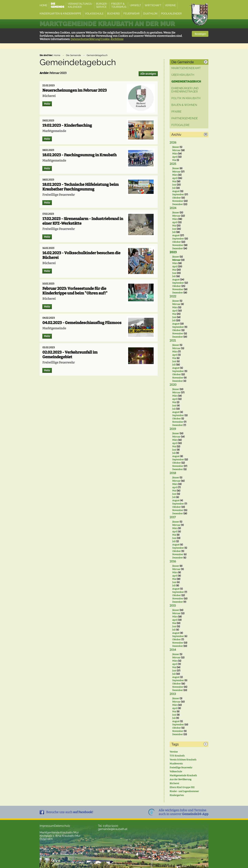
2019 (173, 429)
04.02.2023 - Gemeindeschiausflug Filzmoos (82, 323)
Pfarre (176, 112)
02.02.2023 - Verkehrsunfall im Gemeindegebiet (70, 355)
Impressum (47, 826)
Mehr (47, 104)
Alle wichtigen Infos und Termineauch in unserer (184, 812)
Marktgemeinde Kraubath (183, 775)
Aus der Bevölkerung (180, 779)
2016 (173, 561)
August (176, 191)
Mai (174, 160)
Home (57, 55)
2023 (173, 252)
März (175, 154)
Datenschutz (62, 826)
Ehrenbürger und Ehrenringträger (185, 90)
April (175, 157)
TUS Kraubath (177, 756)
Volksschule (176, 771)
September (178, 194)
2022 (173, 296)
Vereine (174, 752)
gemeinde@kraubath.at (113, 829)
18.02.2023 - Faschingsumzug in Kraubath (79, 155)
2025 (173, 164)
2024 (173, 208)
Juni (174, 185)
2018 (173, 473)
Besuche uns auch (70, 812)
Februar (176, 150)
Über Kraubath (183, 75)
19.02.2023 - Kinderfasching (67, 125)
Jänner (176, 147)
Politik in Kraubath (186, 98)
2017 (173, 517)
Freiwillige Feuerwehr (181, 768)
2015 (173, 606)
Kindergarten (177, 795)
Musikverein (176, 764)
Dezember (178, 204)
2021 (173, 341)
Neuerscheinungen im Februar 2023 (75, 90)
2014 (173, 650)
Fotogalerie (180, 125)
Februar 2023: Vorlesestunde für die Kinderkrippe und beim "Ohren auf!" (75, 291)
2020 (173, 385)
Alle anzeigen (148, 74)
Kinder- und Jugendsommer (184, 791)
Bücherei (174, 783)
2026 (173, 143)
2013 (173, 694)
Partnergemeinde (185, 118)
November (178, 201)
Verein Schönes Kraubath (183, 760)
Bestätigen (200, 34)
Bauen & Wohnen (184, 105)
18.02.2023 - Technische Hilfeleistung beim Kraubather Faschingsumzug (81, 187)
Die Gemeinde (73, 55)
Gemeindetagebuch (97, 55)
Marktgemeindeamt (186, 68)
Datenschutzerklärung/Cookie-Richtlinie (97, 39)
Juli (174, 188)
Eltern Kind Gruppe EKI (182, 787)
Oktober (177, 198)
